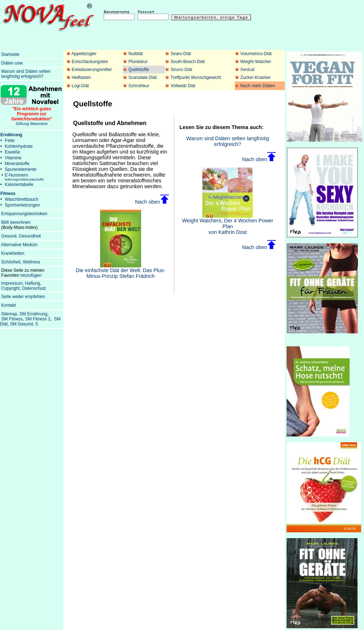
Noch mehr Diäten (258, 86)
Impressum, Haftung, (21, 283)
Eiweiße (12, 152)
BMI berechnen (16, 222)
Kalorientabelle (19, 185)
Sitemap (9, 314)
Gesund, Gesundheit (21, 236)
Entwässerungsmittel (92, 70)
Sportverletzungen (22, 205)
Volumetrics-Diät (256, 54)
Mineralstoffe (17, 164)
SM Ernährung (33, 314)
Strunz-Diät (181, 70)
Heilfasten (81, 77)
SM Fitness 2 (38, 319)
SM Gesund (21, 324)
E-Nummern (24, 177)
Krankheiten (13, 253)
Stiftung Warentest (32, 114)
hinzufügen (31, 275)
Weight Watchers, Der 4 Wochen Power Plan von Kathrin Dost (228, 224)
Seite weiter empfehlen (23, 297)
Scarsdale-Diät (142, 77)
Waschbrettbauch (21, 199)
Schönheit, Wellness (21, 262)
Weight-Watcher (255, 62)
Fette (10, 141)
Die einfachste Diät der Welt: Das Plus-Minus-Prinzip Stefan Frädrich (121, 271)
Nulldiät (135, 54)
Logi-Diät (80, 86)
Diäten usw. (12, 63)
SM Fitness (12, 319)
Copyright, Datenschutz (24, 288)
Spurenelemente (21, 169)
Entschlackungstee (90, 62)
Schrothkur (139, 86)
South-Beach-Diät (188, 62)
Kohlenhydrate (19, 146)
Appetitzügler (84, 54)
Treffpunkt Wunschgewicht (196, 77)
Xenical (247, 70)
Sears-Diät (181, 54)
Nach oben (152, 202)
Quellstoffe (138, 70)
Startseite (10, 54)
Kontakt (8, 305)
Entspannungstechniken (24, 214)
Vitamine (13, 158)
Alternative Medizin (19, 245)
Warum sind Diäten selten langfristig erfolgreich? (228, 141)
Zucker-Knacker (255, 77)
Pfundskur (138, 62)
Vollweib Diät (183, 86)
